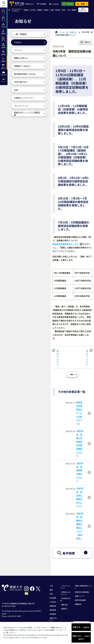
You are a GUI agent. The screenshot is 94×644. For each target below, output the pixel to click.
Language (54, 4)
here (20, 637)
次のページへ (87, 356)
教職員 (74, 10)
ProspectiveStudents (17, 10)
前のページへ (58, 356)
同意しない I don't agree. (81, 637)
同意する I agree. (81, 627)
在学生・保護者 (36, 10)
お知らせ (73, 32)
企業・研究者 (55, 10)
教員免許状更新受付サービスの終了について (79, 411)
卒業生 (46, 10)
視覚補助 (41, 4)
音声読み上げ (28, 4)
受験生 (26, 10)
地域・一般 (66, 10)
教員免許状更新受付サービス (66, 244)
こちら (64, 630)
